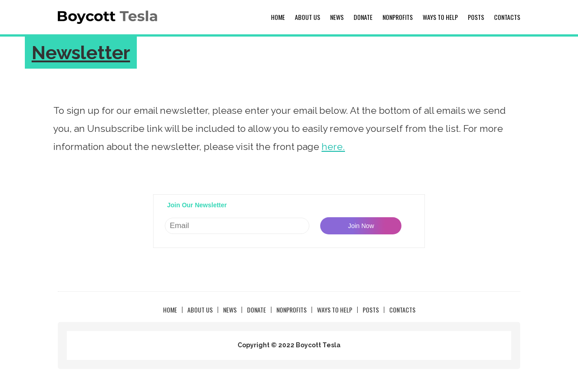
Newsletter (81, 53)
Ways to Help (440, 17)
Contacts (507, 17)
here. (333, 147)
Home (278, 17)
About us (308, 17)
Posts (476, 17)
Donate (363, 17)
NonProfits (398, 17)
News (337, 17)
